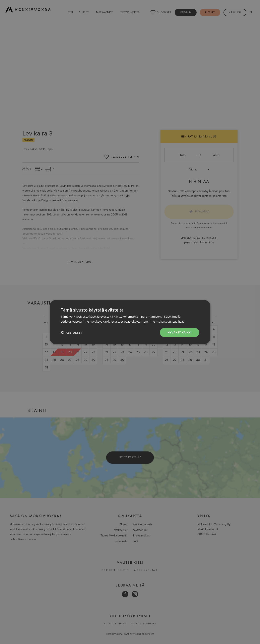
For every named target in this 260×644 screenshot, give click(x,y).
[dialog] (130, 322)
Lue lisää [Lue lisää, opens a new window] (178, 321)
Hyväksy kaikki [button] (180, 332)
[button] (71, 332)
